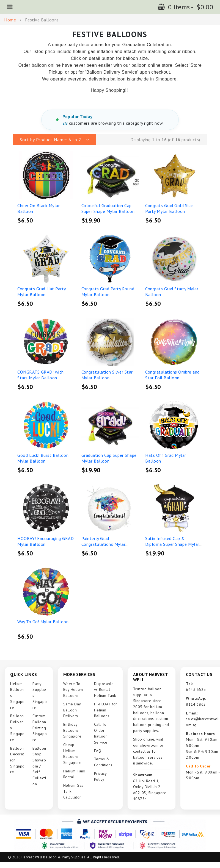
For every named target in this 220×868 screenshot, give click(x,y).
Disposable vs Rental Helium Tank (105, 690)
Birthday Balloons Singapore (72, 730)
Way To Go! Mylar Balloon (43, 622)
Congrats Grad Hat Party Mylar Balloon (42, 292)
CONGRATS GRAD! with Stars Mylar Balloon (41, 375)
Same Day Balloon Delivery (72, 710)
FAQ (98, 751)
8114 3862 (196, 704)
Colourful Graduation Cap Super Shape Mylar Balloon (108, 208)
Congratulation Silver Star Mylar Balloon (107, 375)
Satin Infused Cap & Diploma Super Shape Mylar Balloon (172, 544)
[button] (10, 7)
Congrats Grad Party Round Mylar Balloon (108, 292)
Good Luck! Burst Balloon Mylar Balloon (43, 458)
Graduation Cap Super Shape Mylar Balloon (109, 458)
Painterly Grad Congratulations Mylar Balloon (104, 544)
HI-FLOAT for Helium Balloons (106, 710)
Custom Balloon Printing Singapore (40, 728)
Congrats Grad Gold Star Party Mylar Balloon (169, 208)
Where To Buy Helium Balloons (73, 690)
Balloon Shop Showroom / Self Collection (39, 766)
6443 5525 (196, 689)
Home (10, 20)
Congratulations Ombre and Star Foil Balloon (172, 375)
